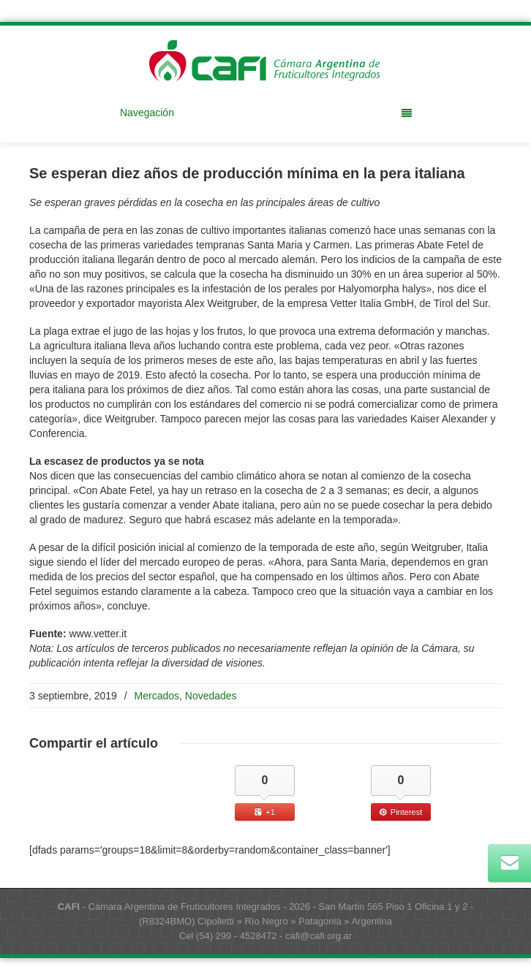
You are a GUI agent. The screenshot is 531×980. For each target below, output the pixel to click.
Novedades (211, 696)
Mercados (157, 696)
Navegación (266, 113)
